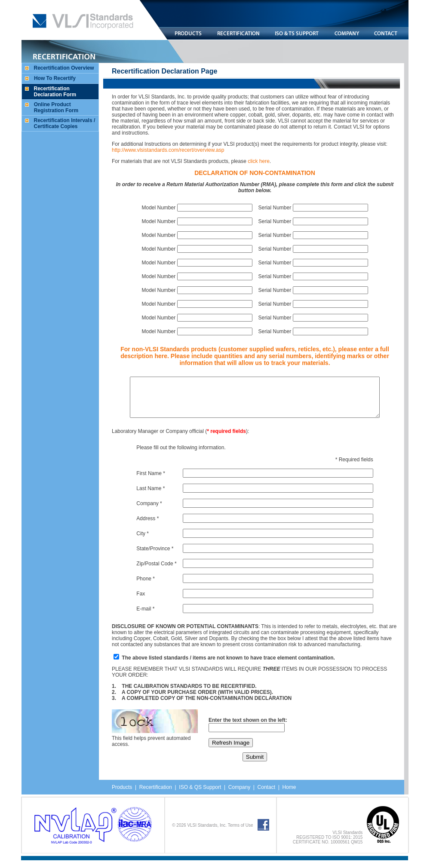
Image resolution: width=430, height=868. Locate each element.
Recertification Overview (62, 68)
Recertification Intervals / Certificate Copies (63, 123)
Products (120, 795)
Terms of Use (241, 833)
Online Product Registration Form (54, 107)
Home (287, 795)
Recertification (154, 795)
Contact (264, 795)
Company (237, 795)
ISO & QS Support (198, 795)
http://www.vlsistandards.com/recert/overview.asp (166, 150)
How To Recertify (53, 78)
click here (256, 161)
